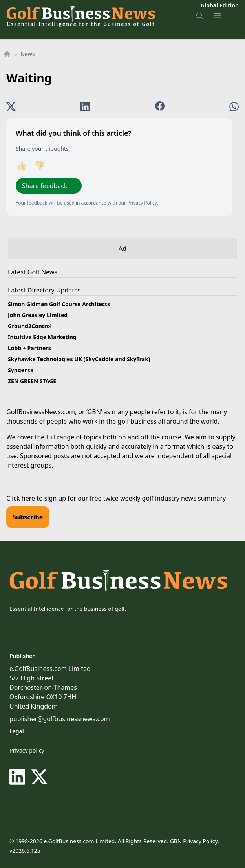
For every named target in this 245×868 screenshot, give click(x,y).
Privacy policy (27, 750)
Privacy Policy (142, 203)
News (28, 54)
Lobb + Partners (29, 348)
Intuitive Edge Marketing (42, 337)
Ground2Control (30, 326)
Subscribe (28, 517)
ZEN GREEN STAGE (32, 381)
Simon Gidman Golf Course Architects (59, 304)
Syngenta (21, 370)
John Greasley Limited (38, 315)
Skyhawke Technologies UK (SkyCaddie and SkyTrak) (79, 359)
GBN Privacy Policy (194, 841)
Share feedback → (49, 186)
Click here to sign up (36, 498)
